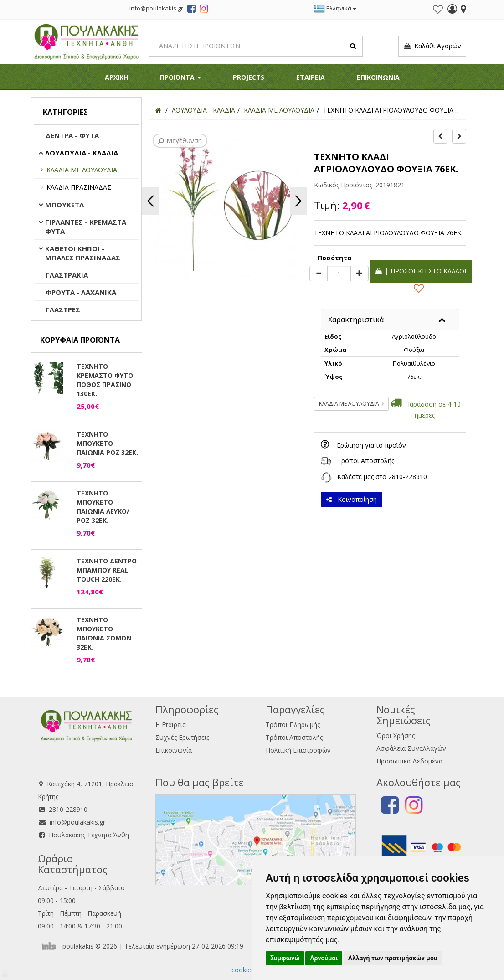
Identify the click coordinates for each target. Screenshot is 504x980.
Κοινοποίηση (352, 499)
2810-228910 (408, 477)
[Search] (256, 46)
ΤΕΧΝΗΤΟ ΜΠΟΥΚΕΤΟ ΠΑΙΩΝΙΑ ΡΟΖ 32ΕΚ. (107, 443)
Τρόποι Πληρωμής (293, 725)
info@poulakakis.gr (77, 822)
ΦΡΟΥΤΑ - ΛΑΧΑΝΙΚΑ (81, 292)
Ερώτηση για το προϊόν (371, 445)
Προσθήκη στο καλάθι (421, 271)
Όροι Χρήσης (396, 735)
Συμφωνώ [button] (285, 958)
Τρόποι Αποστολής (366, 461)
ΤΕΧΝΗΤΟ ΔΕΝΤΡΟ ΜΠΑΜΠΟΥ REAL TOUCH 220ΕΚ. (107, 570)
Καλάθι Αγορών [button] (432, 46)
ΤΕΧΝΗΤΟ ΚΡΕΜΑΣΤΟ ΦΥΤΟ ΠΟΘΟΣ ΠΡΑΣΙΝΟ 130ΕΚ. (105, 380)
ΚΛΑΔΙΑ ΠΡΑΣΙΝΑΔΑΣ (79, 187)
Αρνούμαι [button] (324, 958)
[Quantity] (339, 273)
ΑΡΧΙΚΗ (116, 77)
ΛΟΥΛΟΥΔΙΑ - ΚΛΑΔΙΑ (82, 153)
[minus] (319, 273)
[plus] (360, 273)
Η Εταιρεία (171, 725)
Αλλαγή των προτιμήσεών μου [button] (393, 958)
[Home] (158, 110)
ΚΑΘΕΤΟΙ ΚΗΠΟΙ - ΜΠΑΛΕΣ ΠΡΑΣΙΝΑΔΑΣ (83, 253)
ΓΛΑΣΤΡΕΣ (63, 309)
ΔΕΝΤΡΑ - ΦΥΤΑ (72, 135)
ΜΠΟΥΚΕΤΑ (64, 205)
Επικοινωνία (174, 750)
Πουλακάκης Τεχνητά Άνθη (89, 835)
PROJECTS (249, 77)
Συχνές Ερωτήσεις (182, 737)
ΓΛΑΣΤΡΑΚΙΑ (67, 275)
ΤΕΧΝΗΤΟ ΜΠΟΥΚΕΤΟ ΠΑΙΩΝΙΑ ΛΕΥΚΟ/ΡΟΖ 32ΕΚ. (103, 507)
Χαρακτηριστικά (356, 320)
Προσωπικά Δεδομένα (409, 761)
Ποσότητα (335, 258)
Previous (150, 201)
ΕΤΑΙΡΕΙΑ (311, 77)
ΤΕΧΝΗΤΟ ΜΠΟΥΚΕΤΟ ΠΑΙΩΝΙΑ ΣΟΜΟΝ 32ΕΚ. (104, 633)
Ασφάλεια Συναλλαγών (411, 748)
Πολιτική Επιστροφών (298, 750)
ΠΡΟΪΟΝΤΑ (180, 77)
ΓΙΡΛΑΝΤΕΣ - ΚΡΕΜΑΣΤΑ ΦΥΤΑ (86, 227)
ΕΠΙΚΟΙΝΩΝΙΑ (378, 77)
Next (298, 201)
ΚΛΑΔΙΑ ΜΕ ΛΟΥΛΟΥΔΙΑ (82, 170)
